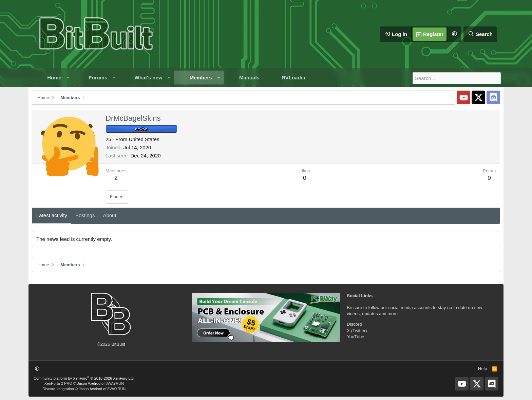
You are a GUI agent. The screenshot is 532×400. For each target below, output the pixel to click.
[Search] (480, 34)
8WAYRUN (115, 383)
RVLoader (294, 78)
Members (201, 78)
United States (144, 139)
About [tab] (109, 215)
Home (54, 78)
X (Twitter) (357, 331)
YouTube (355, 337)
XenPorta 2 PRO (58, 383)
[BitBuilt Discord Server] (493, 97)
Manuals (249, 78)
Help (483, 369)
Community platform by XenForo (84, 378)
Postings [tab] (85, 215)
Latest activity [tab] (52, 215)
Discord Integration (58, 389)
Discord (354, 324)
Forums (98, 78)
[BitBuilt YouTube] (463, 97)
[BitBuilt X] (478, 97)
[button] (454, 34)
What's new (149, 78)
